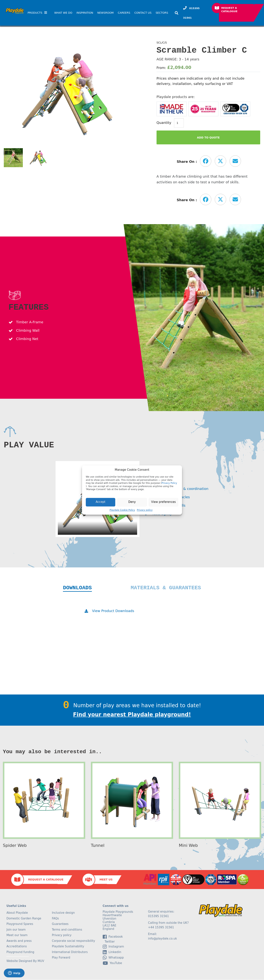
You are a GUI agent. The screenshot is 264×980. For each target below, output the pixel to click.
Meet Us (106, 880)
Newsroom (105, 13)
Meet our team (17, 935)
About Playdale (17, 913)
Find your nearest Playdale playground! (132, 715)
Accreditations (17, 947)
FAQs (55, 919)
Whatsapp (113, 958)
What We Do (63, 13)
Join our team (16, 930)
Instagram (113, 947)
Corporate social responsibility (74, 941)
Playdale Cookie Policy (122, 510)
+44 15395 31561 (161, 928)
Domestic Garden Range (24, 919)
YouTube (112, 963)
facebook (113, 937)
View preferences (163, 502)
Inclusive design (63, 913)
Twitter (109, 942)
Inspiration (85, 13)
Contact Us (143, 13)
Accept (101, 502)
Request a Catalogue (229, 10)
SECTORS (162, 13)
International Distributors (70, 952)
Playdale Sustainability (68, 947)
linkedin (112, 952)
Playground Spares (20, 924)
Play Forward (61, 958)
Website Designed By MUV (25, 961)
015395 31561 (191, 13)
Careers (124, 13)
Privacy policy (145, 510)
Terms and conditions (67, 930)
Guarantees (60, 924)
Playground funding (20, 952)
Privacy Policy (169, 483)
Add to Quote (208, 138)
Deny (132, 502)
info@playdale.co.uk (162, 939)
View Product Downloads (113, 611)
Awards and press (19, 941)
